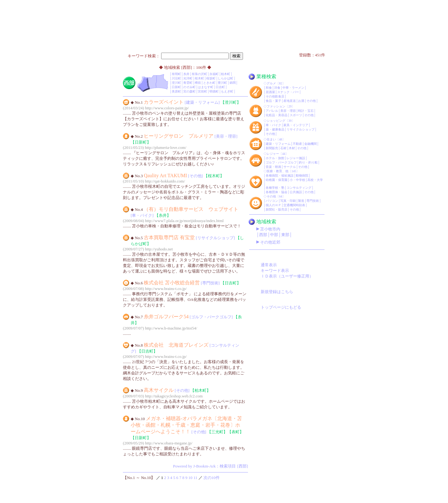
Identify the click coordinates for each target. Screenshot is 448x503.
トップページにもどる (281, 307)
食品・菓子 (273, 101)
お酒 (301, 101)
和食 (269, 88)
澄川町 (176, 83)
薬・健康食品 (275, 129)
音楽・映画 (273, 167)
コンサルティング (299, 188)
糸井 (186, 74)
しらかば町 (226, 78)
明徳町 (214, 91)
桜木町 (199, 78)
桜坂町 (211, 78)
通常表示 (269, 265)
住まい (271, 139)
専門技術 (313, 201)
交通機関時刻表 (294, 205)
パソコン (272, 201)
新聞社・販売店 (277, 209)
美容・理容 (288, 111)
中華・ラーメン (293, 88)
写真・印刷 (288, 201)
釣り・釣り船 (308, 162)
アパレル (272, 111)
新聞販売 (272, 148)
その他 (311, 101)
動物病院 (302, 176)
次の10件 (212, 478)
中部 (274, 235)
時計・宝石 (306, 111)
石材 (283, 148)
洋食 (277, 88)
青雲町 (188, 83)
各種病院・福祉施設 (280, 176)
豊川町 (222, 83)
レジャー (273, 154)
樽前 (198, 83)
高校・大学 (315, 180)
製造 (301, 201)
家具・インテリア (296, 125)
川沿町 (176, 78)
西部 (263, 235)
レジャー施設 (296, 158)
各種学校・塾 (275, 188)
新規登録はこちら (277, 292)
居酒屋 (270, 92)
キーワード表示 (275, 270)
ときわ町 (209, 83)
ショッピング (276, 121)
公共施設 (296, 192)
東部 (285, 235)
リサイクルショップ (301, 129)
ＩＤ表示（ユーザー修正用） (287, 276)
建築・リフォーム (278, 144)
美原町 (176, 91)
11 (196, 478)
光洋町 (188, 78)
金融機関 (310, 144)
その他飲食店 (275, 96)
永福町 (214, 74)
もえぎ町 (227, 91)
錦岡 (233, 83)
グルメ (271, 83)
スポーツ (296, 115)
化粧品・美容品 (277, 115)
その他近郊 (270, 242)
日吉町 (220, 87)
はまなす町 (206, 87)
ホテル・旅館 (275, 158)
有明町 (176, 74)
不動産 (297, 144)
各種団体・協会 (277, 192)
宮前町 (203, 91)
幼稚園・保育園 (277, 180)
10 (191, 478)
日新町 (176, 87)
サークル (290, 167)
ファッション (276, 106)
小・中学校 (297, 180)
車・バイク (273, 125)
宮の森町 (189, 91)
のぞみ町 (189, 87)
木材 (292, 148)
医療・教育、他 (278, 171)
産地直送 (290, 101)
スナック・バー (288, 92)
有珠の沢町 (199, 74)
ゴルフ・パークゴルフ (281, 162)
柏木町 (226, 74)
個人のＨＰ (273, 205)
